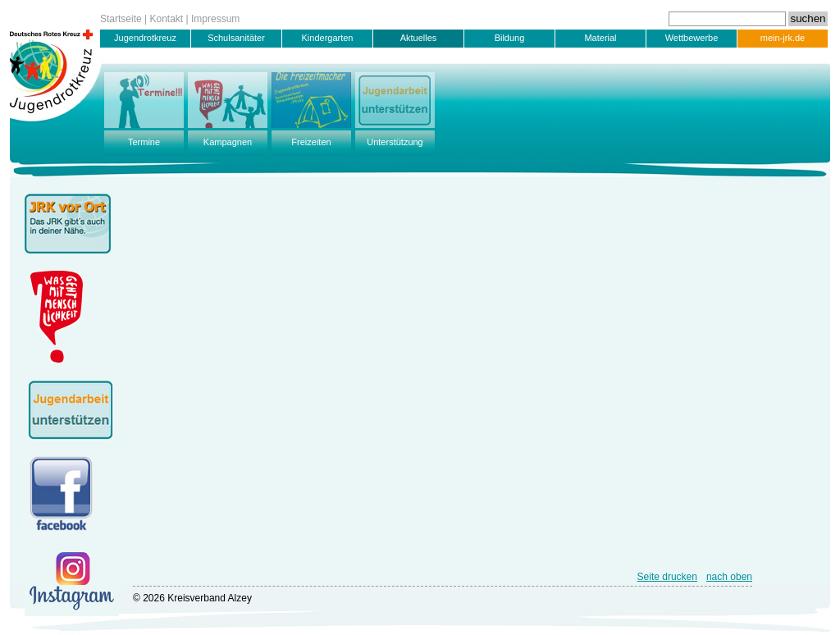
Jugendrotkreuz (145, 38)
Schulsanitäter (236, 38)
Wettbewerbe (692, 38)
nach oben (729, 577)
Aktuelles (419, 38)
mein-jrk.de (783, 38)
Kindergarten (328, 38)
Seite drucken (667, 577)
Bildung (510, 38)
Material (600, 38)
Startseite (121, 19)
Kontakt (167, 19)
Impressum (215, 19)
